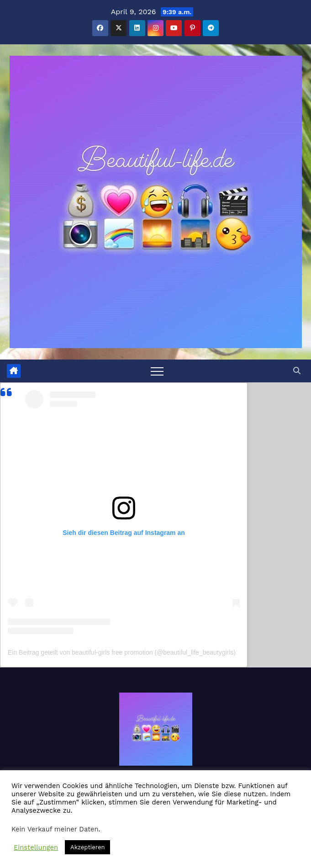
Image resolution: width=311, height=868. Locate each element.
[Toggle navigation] (157, 371)
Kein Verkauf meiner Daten (55, 829)
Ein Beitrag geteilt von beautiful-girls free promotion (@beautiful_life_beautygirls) (122, 652)
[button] (297, 371)
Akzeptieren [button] (87, 847)
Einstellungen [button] (36, 847)
